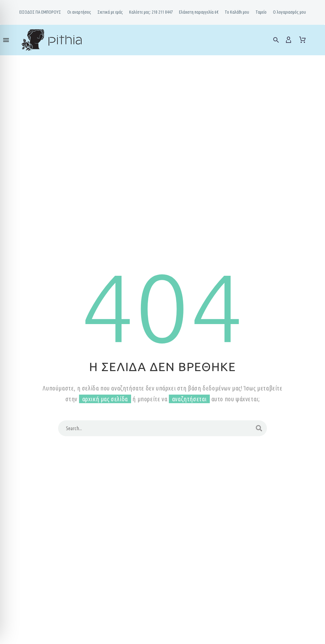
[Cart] (302, 40)
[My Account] (289, 40)
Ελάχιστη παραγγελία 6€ (199, 12)
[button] (276, 40)
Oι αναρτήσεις (79, 12)
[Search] (162, 428)
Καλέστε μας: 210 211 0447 (151, 12)
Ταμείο (261, 12)
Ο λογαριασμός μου (289, 12)
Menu (6, 40)
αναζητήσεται (189, 399)
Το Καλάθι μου (237, 12)
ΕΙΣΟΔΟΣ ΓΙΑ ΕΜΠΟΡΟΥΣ (40, 12)
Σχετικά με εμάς (110, 12)
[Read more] (316, 39)
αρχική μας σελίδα (105, 399)
